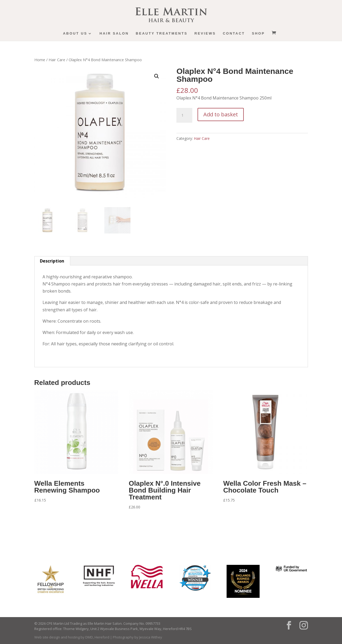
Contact (234, 34)
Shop (258, 34)
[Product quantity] (184, 115)
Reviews (205, 34)
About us (75, 34)
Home (40, 60)
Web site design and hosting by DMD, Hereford (72, 637)
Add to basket (221, 114)
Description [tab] (52, 261)
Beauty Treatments (162, 34)
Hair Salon (114, 34)
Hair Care (57, 60)
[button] (157, 76)
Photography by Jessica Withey (137, 637)
